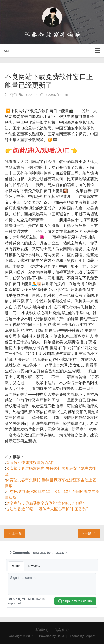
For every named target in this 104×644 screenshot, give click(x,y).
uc (36, 95)
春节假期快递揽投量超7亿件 (30, 463)
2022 (28, 95)
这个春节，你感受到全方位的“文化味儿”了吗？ (46, 503)
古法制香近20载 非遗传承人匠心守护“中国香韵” (47, 509)
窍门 (14, 95)
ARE (7, 51)
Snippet (90, 636)
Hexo (60, 636)
